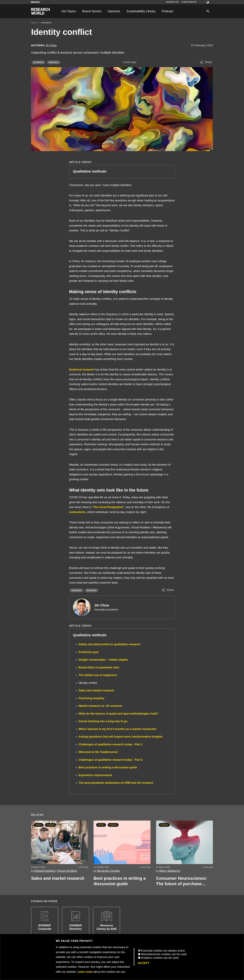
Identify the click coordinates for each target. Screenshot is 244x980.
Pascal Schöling (67, 871)
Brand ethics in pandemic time (99, 667)
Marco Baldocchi (170, 871)
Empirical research (82, 370)
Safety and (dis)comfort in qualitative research (109, 644)
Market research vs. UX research (100, 706)
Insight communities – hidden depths (103, 660)
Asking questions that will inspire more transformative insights (121, 737)
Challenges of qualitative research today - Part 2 (111, 760)
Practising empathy (91, 698)
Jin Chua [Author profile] (51, 45)
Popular (51, 825)
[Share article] (206, 62)
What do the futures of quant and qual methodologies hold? (118, 714)
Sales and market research (96, 690)
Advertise (172, 2)
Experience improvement (95, 775)
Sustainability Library (141, 11)
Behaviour (54, 62)
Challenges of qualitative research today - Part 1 (111, 744)
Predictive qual (89, 652)
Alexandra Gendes (108, 871)
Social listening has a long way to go (103, 721)
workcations (77, 512)
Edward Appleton (45, 871)
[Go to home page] (40, 11)
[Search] (208, 11)
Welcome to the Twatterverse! (98, 752)
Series (39, 825)
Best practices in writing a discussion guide (108, 767)
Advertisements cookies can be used (164, 954)
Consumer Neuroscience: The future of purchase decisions (182, 881)
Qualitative (38, 62)
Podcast (168, 11)
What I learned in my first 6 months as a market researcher (117, 729)
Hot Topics (69, 11)
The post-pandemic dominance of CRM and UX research (116, 783)
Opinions (114, 11)
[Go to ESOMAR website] (35, 2)
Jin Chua (102, 605)
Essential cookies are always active (163, 951)
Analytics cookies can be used (160, 958)
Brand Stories (92, 11)
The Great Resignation (108, 507)
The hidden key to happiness (98, 675)
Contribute (189, 2)
